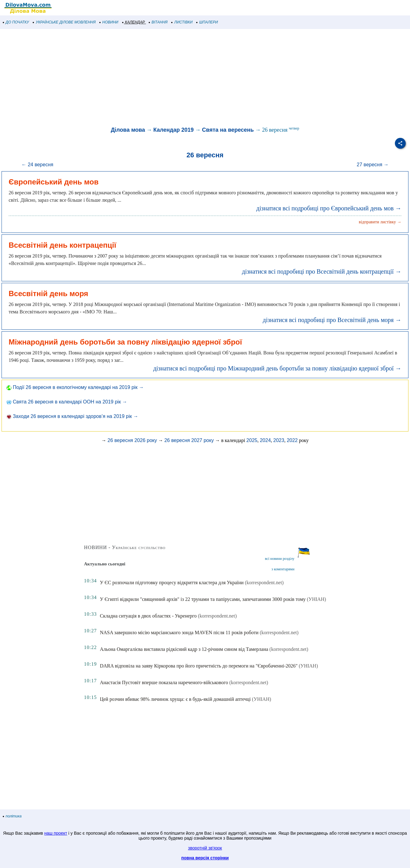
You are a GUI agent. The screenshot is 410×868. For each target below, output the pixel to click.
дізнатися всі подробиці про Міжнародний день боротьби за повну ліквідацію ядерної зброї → (277, 368)
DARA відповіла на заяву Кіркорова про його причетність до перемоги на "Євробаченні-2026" (199, 666)
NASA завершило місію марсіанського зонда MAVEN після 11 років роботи (179, 632)
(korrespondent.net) (264, 583)
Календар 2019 (174, 130)
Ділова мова (128, 130)
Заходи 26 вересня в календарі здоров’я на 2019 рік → (72, 416)
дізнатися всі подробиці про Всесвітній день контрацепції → (322, 271)
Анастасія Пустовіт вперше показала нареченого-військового (164, 682)
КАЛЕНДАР (134, 22)
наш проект (56, 833)
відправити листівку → (380, 222)
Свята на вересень (228, 130)
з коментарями (283, 569)
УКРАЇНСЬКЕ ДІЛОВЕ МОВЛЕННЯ (64, 22)
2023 (279, 440)
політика (12, 816)
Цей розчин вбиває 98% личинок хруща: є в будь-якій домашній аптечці (175, 699)
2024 (265, 440)
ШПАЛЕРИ (207, 22)
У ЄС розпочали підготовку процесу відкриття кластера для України (172, 583)
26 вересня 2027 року (189, 440)
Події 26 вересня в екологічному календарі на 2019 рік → (75, 387)
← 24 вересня (37, 165)
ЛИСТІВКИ (182, 22)
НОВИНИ (109, 22)
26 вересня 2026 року (132, 440)
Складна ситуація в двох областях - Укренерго (148, 616)
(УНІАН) (317, 599)
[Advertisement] (185, 78)
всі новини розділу (280, 559)
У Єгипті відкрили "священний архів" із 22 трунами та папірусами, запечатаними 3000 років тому (203, 599)
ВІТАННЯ (158, 22)
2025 (252, 440)
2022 (292, 440)
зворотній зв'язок (205, 848)
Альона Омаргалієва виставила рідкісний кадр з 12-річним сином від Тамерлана (184, 649)
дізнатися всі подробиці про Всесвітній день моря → (332, 320)
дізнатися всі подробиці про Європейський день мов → (329, 208)
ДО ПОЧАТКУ (16, 22)
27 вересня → (373, 165)
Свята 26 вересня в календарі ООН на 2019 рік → (67, 402)
